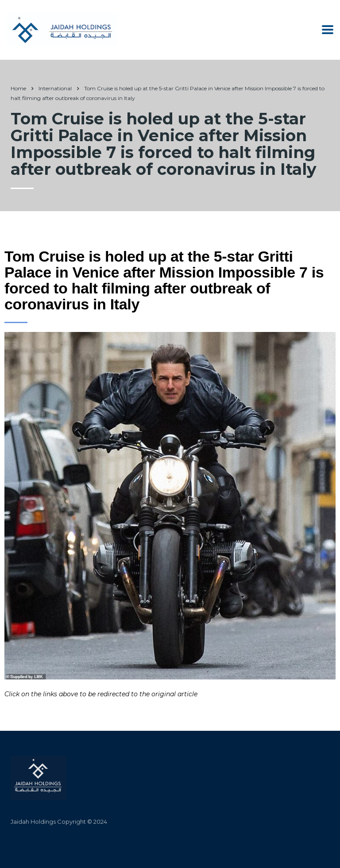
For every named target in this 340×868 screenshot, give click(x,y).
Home (18, 88)
